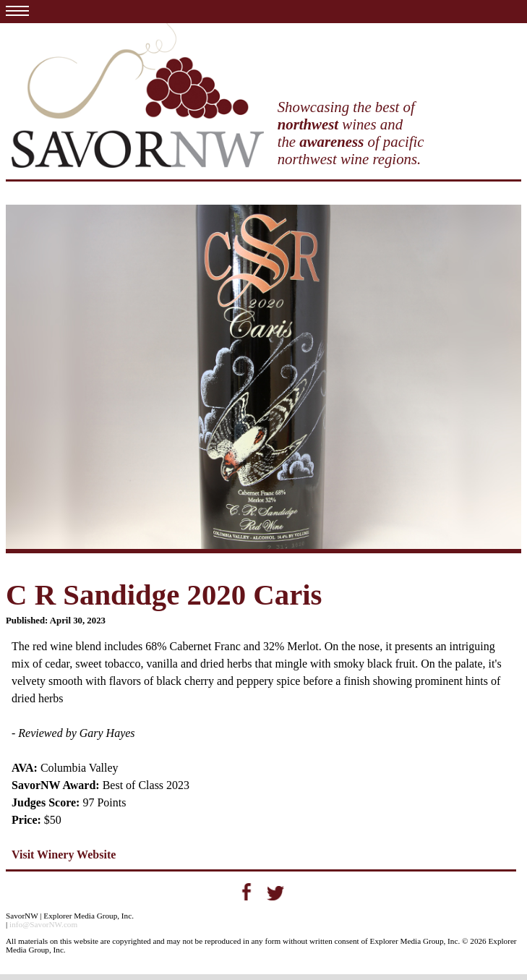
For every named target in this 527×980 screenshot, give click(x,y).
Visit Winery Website (64, 855)
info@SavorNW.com (43, 924)
